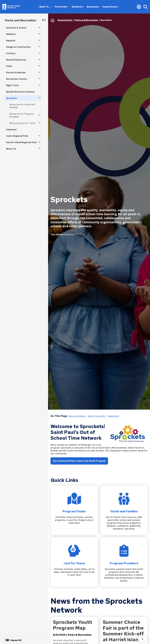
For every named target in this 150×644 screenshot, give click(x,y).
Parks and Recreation (21, 20)
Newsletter (113, 416)
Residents (78, 7)
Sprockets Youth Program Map (73, 625)
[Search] (145, 7)
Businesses (94, 7)
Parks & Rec (62, 7)
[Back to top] (142, 639)
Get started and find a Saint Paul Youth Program (79, 461)
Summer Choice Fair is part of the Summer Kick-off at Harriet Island (123, 631)
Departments (111, 7)
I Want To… (45, 7)
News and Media (77, 416)
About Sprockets (97, 416)
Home (53, 20)
